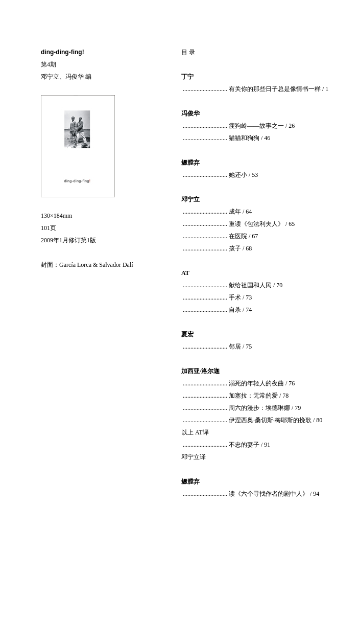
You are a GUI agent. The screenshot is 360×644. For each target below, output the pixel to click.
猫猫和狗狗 (244, 138)
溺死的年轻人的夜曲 (256, 383)
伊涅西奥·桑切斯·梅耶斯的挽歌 (270, 420)
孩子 (235, 248)
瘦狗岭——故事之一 (256, 126)
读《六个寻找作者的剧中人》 (269, 494)
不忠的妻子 (244, 445)
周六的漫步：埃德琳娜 (259, 408)
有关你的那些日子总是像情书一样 (275, 89)
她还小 (238, 175)
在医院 (238, 236)
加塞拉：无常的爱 (253, 396)
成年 (235, 212)
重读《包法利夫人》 (256, 224)
